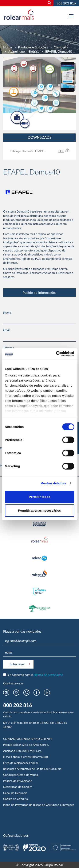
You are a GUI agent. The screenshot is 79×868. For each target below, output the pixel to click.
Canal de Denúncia (15, 793)
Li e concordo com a (35, 675)
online (35, 763)
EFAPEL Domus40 (59, 51)
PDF (61, 151)
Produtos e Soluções (33, 47)
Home (8, 47)
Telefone (9, 348)
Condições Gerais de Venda (21, 775)
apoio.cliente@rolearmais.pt (30, 757)
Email (7, 330)
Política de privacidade (48, 675)
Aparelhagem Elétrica (24, 51)
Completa (61, 47)
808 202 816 (66, 3)
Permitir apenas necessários (39, 510)
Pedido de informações (39, 292)
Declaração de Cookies (18, 787)
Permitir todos (40, 497)
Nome (7, 312)
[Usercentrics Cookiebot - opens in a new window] (56, 354)
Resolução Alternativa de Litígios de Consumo (32, 769)
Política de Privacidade (18, 781)
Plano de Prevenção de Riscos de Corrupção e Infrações (39, 805)
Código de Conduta (15, 799)
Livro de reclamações (17, 763)
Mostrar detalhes (53, 483)
